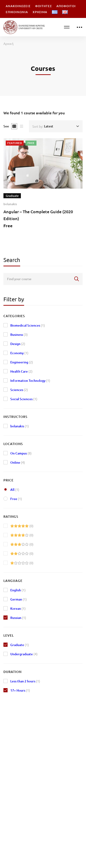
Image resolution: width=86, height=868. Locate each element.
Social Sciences (24, 399)
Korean (18, 608)
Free (16, 499)
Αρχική (8, 43)
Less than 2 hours (25, 681)
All (15, 490)
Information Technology (30, 381)
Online (18, 462)
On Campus (21, 453)
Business (19, 335)
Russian (18, 618)
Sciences (19, 390)
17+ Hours (20, 690)
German (19, 599)
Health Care (21, 371)
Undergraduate (24, 654)
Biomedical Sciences (28, 325)
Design (18, 344)
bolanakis (10, 204)
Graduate (20, 645)
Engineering (22, 362)
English (18, 590)
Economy (19, 353)
